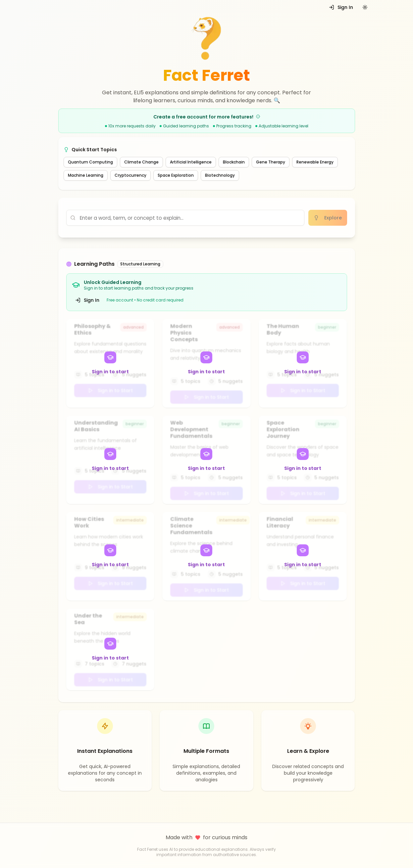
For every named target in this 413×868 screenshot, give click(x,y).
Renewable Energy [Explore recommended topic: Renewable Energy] (315, 162)
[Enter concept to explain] (185, 218)
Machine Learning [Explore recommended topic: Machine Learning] (86, 175)
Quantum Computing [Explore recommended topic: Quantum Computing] (90, 162)
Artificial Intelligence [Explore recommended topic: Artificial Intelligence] (191, 162)
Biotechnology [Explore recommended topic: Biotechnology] (220, 175)
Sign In (341, 7)
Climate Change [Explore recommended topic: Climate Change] (141, 162)
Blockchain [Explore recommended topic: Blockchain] (234, 162)
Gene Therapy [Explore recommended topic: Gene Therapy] (271, 162)
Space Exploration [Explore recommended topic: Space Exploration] (176, 175)
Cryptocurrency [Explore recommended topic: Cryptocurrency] (130, 175)
